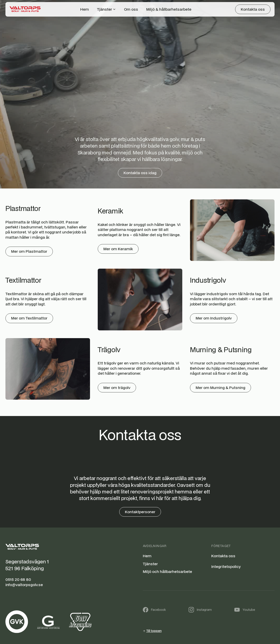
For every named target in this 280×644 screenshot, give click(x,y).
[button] (106, 9)
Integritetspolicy (226, 567)
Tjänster (150, 564)
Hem (85, 9)
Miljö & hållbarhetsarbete (169, 9)
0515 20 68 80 (18, 580)
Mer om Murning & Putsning (220, 388)
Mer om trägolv (117, 388)
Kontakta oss (223, 556)
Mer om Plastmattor (29, 251)
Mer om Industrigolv (214, 318)
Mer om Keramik (118, 249)
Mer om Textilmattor (29, 318)
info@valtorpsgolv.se (24, 585)
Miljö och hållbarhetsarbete (167, 572)
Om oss (131, 9)
